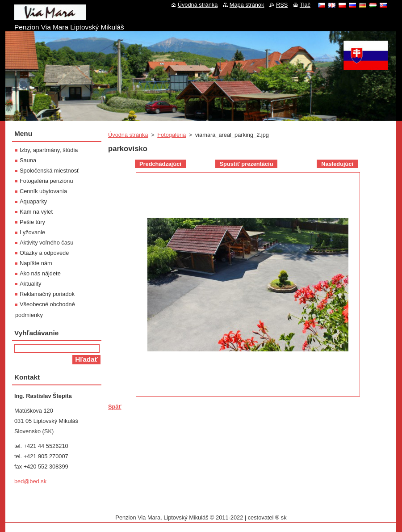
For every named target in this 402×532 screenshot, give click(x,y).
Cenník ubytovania (43, 191)
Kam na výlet (36, 212)
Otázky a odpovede (44, 253)
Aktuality (30, 284)
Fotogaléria (172, 135)
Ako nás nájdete (40, 273)
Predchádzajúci (160, 164)
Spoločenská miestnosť (49, 171)
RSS (282, 5)
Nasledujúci (337, 164)
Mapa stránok (247, 5)
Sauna (28, 160)
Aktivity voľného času (46, 243)
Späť (115, 407)
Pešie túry (32, 222)
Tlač (305, 5)
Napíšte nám (36, 263)
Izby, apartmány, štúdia (49, 150)
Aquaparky (33, 201)
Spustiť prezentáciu (247, 164)
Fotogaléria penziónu (46, 181)
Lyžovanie (32, 232)
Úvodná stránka (128, 135)
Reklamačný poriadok (47, 294)
